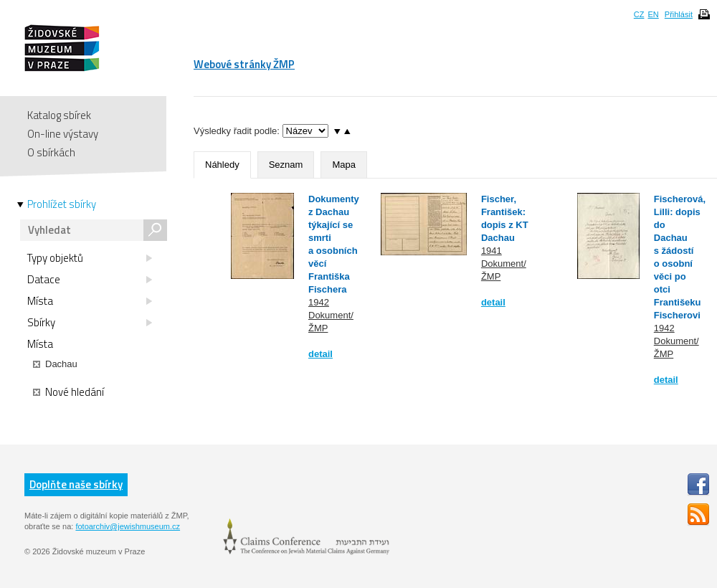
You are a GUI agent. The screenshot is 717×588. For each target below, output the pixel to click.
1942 (319, 302)
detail (320, 354)
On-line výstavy (63, 134)
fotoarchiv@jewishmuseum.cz (128, 526)
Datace (90, 280)
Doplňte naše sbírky (76, 484)
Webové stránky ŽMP (244, 64)
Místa (90, 301)
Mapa (344, 165)
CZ (639, 14)
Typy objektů (90, 258)
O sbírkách (51, 152)
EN (653, 14)
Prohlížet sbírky (62, 204)
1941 (492, 251)
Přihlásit (679, 14)
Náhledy (222, 165)
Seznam (286, 165)
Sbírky (90, 323)
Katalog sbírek (59, 115)
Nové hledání (68, 392)
